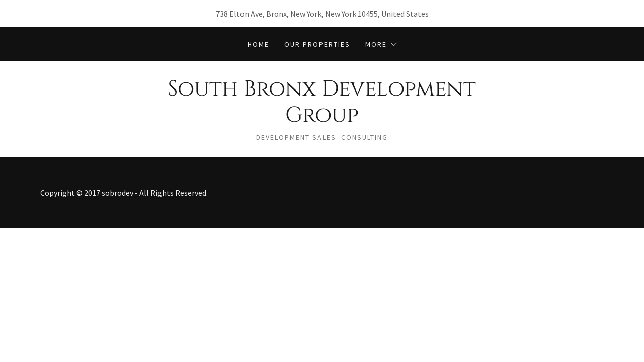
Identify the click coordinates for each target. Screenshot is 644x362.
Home (258, 44)
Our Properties (317, 44)
